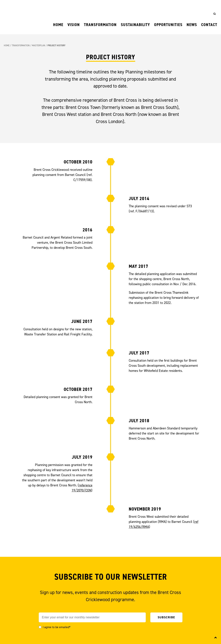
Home (58, 25)
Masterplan (39, 45)
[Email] (92, 617)
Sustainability (135, 25)
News (192, 25)
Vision (74, 25)
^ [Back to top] (216, 639)
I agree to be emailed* (57, 627)
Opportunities (168, 25)
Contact (209, 25)
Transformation (100, 25)
